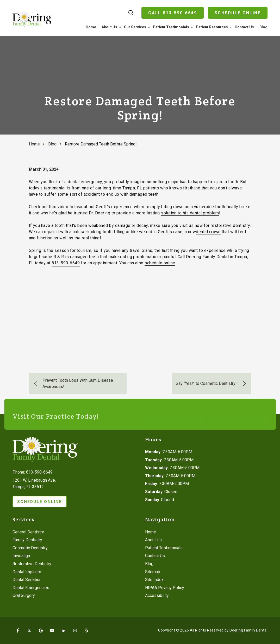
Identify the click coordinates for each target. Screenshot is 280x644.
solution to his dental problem (190, 213)
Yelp (86, 630)
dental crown (208, 232)
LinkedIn (64, 630)
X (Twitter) (29, 630)
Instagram (75, 630)
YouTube (52, 630)
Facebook (18, 630)
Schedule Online (238, 13)
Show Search (131, 13)
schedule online (160, 263)
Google (41, 630)
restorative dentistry (230, 225)
